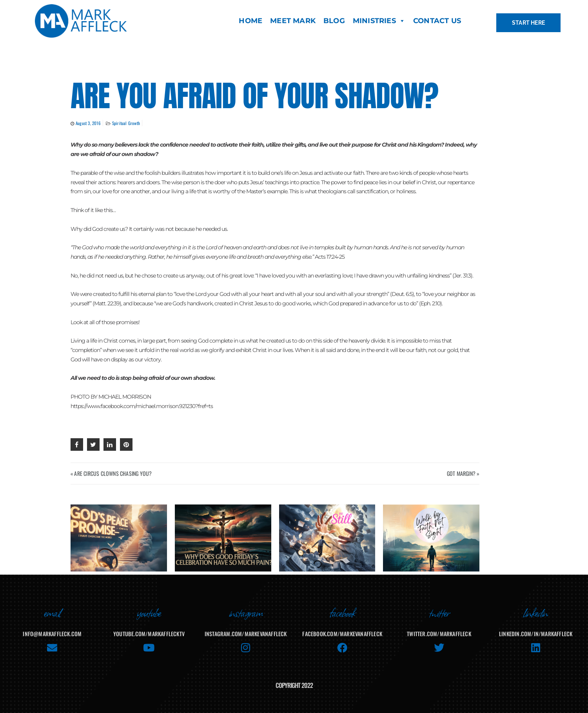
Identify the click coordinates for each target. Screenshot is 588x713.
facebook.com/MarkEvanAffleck (342, 634)
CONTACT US (437, 21)
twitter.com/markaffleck (439, 634)
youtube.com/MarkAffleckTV (149, 634)
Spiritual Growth (126, 123)
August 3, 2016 (88, 123)
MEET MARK (293, 21)
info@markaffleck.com (52, 634)
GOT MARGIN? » (463, 473)
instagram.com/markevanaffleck (246, 634)
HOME (250, 21)
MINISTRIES (379, 21)
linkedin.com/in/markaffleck (536, 634)
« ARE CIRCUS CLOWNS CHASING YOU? (111, 473)
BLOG (334, 21)
